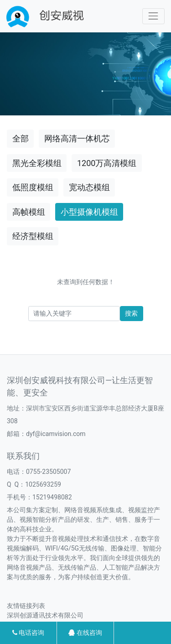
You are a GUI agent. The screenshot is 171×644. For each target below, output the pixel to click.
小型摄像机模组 (89, 212)
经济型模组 (33, 236)
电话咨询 (28, 633)
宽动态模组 (89, 187)
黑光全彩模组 (37, 163)
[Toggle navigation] (153, 16)
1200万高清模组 (107, 163)
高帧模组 (29, 212)
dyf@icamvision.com (56, 434)
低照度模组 (33, 187)
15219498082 (52, 497)
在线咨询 (85, 633)
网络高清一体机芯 (77, 138)
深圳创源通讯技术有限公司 (45, 615)
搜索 (131, 313)
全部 (21, 138)
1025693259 (43, 484)
